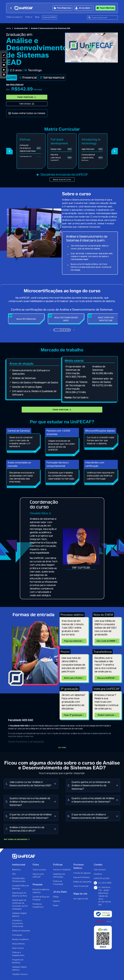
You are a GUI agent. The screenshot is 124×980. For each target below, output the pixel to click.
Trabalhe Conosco (20, 974)
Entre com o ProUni (74, 678)
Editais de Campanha (21, 931)
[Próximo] (115, 151)
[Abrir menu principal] (11, 8)
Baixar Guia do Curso (62, 180)
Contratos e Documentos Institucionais (18, 923)
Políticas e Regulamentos (18, 954)
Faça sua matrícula (74, 641)
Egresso (57, 901)
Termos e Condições (62, 870)
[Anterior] (9, 151)
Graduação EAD (21, 28)
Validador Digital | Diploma (19, 915)
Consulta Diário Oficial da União (19, 880)
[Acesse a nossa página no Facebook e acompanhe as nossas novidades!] (4, 70)
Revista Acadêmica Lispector (41, 891)
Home (9, 28)
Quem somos (18, 948)
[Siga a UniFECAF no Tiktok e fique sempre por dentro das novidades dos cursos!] (4, 55)
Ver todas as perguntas (17, 839)
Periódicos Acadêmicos (38, 905)
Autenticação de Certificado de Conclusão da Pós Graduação (20, 905)
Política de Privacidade (58, 883)
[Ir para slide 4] (67, 330)
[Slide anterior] (50, 330)
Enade (56, 905)
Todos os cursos (14, 17)
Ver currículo (81, 567)
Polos (29, 17)
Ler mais (62, 747)
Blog (37, 17)
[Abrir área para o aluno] (84, 8)
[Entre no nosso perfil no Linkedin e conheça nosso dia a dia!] (4, 75)
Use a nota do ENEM (107, 641)
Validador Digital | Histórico (19, 968)
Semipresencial (52, 78)
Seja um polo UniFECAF (38, 875)
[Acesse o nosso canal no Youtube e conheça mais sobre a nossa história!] (4, 65)
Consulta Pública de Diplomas (20, 887)
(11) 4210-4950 (103, 883)
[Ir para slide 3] (64, 330)
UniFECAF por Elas (102, 878)
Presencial (28, 78)
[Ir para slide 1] (57, 330)
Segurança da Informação (59, 875)
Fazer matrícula (27, 97)
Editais (56, 897)
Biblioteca (16, 870)
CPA (14, 874)
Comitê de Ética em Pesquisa (41, 898)
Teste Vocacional (81, 886)
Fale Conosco (27, 104)
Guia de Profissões (81, 877)
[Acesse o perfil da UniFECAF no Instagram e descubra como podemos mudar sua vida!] (4, 60)
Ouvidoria (98, 874)
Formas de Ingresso (82, 873)
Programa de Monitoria (18, 961)
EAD (12, 78)
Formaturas (17, 935)
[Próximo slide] (74, 330)
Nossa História (18, 944)
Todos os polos (39, 870)
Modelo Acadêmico (21, 939)
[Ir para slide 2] (62, 330)
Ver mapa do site (81, 899)
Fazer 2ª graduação (74, 715)
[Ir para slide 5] (69, 330)
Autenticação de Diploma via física (20, 894)
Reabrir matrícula (107, 715)
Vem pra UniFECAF (107, 678)
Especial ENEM (49, 17)
